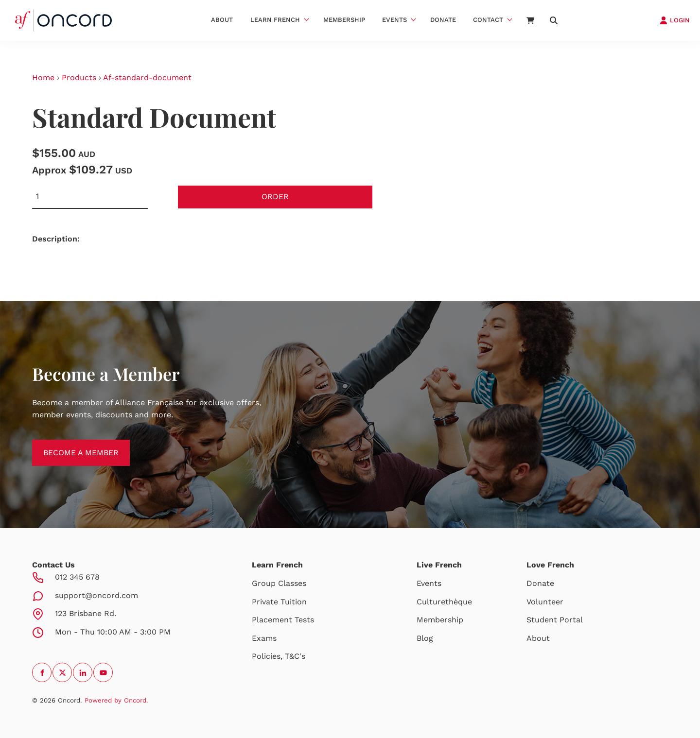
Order (275, 197)
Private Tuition (279, 602)
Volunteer (545, 602)
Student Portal (555, 620)
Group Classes (279, 583)
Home (43, 77)
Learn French (275, 20)
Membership (344, 20)
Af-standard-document (147, 77)
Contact (488, 20)
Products (79, 77)
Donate (443, 20)
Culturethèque (444, 602)
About (222, 20)
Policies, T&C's (279, 656)
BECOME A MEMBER (70, 445)
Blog (425, 638)
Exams (264, 638)
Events (394, 20)
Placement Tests (283, 620)
